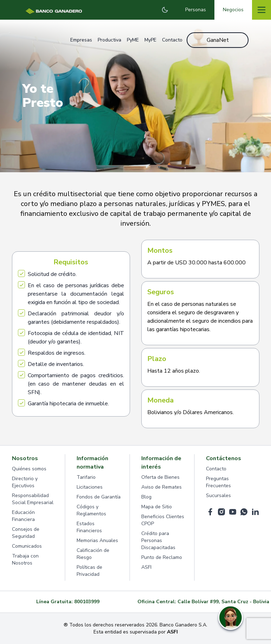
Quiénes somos (29, 469)
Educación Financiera (23, 516)
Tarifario (86, 477)
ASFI (146, 567)
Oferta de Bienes (160, 477)
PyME (133, 40)
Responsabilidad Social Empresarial (33, 499)
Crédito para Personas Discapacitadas (158, 540)
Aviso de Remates (162, 487)
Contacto (172, 40)
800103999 (87, 602)
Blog (146, 497)
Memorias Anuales (97, 540)
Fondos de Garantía (99, 497)
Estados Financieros (89, 527)
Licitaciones (90, 487)
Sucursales (218, 495)
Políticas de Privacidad (89, 571)
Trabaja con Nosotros (25, 559)
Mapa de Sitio (157, 507)
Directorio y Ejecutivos (25, 482)
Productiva (109, 40)
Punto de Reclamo (162, 557)
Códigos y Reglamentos (91, 510)
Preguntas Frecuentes (218, 482)
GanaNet (218, 40)
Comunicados (27, 546)
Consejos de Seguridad (26, 533)
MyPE (150, 40)
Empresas (81, 40)
